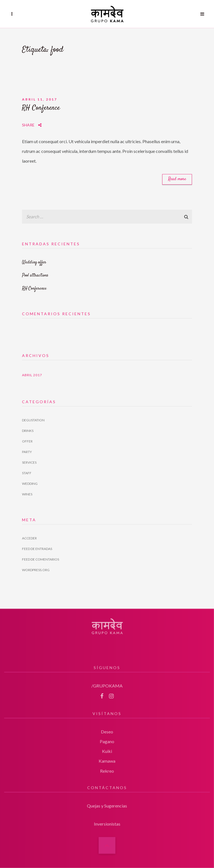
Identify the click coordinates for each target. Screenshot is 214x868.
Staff (27, 473)
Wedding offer (34, 262)
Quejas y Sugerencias (107, 803)
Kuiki (107, 749)
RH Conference (41, 108)
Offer (27, 441)
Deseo (107, 729)
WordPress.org (36, 570)
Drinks (28, 431)
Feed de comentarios (41, 559)
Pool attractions (35, 276)
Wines (27, 494)
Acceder (29, 538)
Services (29, 462)
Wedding (30, 484)
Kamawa (107, 759)
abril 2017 (32, 375)
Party (27, 452)
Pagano (107, 739)
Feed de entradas (37, 549)
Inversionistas (107, 821)
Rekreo (107, 768)
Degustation (33, 420)
